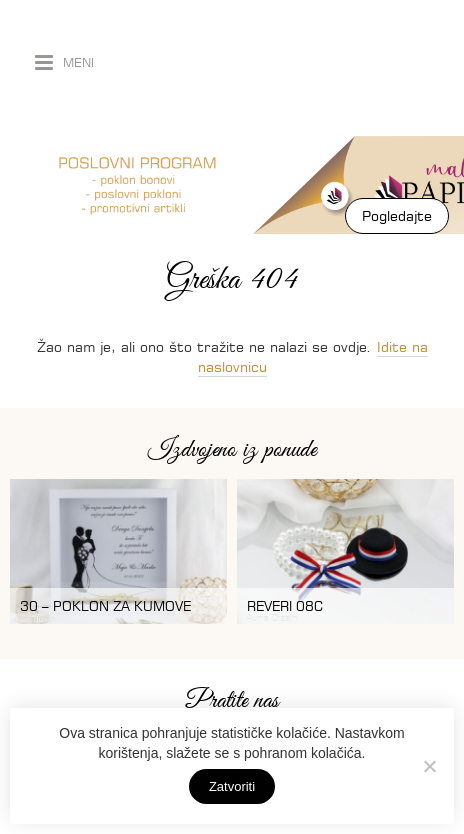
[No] (429, 766)
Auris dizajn (180, 68)
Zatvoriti (232, 786)
